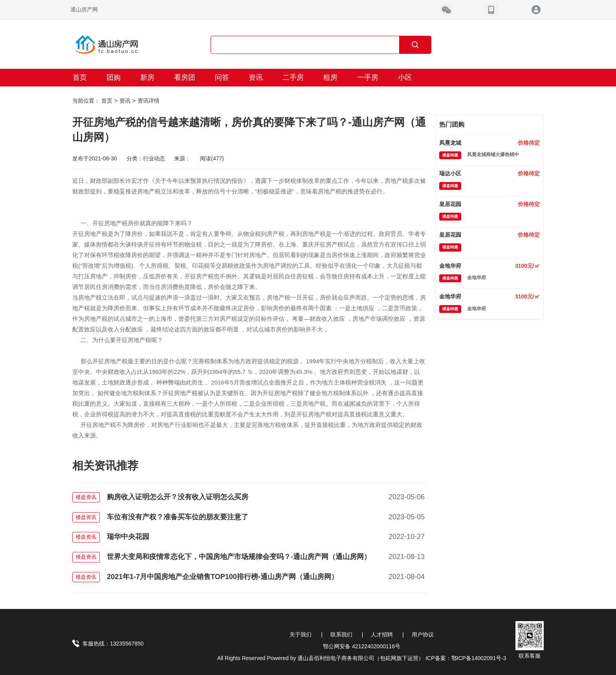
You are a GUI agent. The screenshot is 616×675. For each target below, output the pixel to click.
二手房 (293, 77)
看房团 (185, 77)
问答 (222, 77)
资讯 (256, 77)
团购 (114, 77)
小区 (405, 77)
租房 (330, 77)
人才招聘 (382, 635)
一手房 (368, 77)
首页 (80, 77)
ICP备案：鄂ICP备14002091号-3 (466, 658)
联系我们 (341, 635)
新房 (147, 77)
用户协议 (423, 635)
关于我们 (301, 635)
